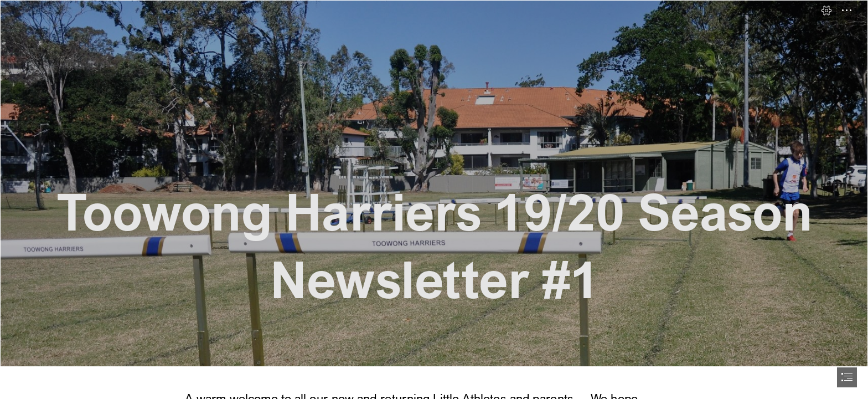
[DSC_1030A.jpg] (434, 183)
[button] (826, 11)
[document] (434, 199)
